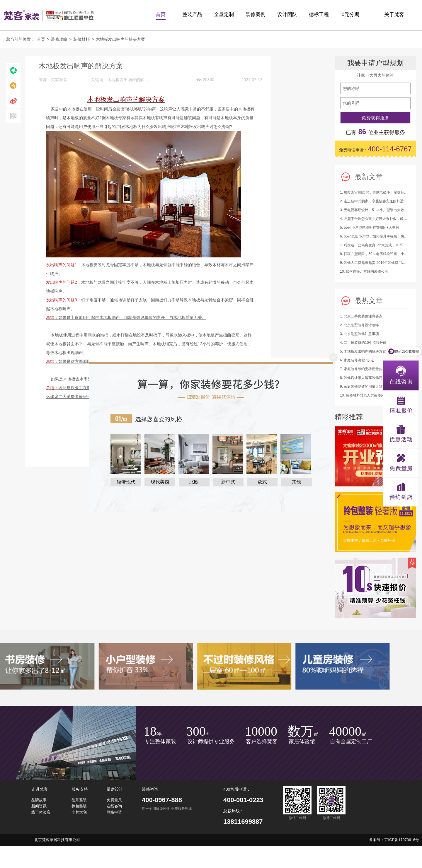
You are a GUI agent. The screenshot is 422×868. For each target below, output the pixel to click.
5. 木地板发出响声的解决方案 (363, 351)
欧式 (262, 482)
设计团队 (287, 14)
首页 (161, 14)
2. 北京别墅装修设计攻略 (359, 325)
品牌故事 (39, 800)
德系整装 (79, 800)
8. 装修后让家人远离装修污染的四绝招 (370, 378)
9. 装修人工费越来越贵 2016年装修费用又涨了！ (378, 263)
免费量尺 (114, 800)
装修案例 (256, 14)
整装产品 (192, 14)
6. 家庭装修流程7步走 (357, 360)
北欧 (194, 482)
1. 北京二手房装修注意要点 (361, 316)
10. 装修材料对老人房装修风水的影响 (369, 395)
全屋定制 (224, 14)
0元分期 (350, 14)
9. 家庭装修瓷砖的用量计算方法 (365, 387)
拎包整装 (79, 806)
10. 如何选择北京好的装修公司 (364, 271)
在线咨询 (114, 806)
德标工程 (319, 14)
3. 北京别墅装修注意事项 (359, 334)
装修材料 (81, 39)
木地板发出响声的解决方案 (120, 39)
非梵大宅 (79, 812)
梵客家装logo (49, 15)
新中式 (228, 482)
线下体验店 (41, 812)
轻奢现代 (126, 482)
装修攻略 (59, 39)
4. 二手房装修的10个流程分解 (363, 343)
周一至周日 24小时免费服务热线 (167, 809)
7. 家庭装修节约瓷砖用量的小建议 (366, 369)
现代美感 (160, 482)
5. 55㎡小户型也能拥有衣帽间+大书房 (370, 228)
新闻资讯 (39, 806)
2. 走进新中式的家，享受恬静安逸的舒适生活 (375, 201)
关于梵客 (394, 14)
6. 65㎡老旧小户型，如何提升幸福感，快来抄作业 (379, 236)
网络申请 (114, 812)
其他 (296, 482)
